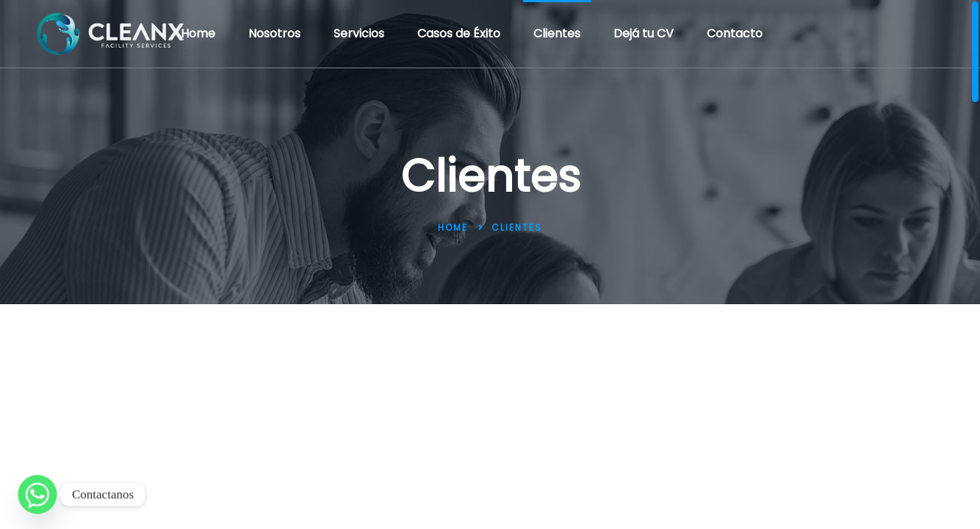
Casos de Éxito (459, 33)
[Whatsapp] (37, 494)
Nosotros (274, 33)
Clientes (557, 33)
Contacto (735, 33)
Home (198, 33)
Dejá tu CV (644, 33)
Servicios (359, 33)
